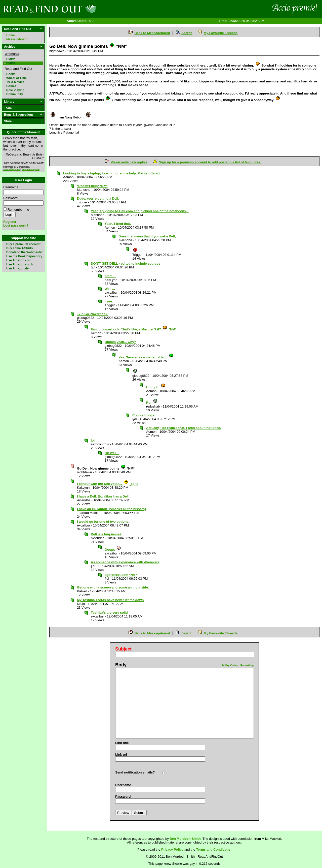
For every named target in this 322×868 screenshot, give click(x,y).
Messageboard (17, 39)
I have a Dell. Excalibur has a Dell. (103, 496)
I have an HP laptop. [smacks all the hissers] (111, 509)
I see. (109, 301)
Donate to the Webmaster (24, 252)
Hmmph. (156, 387)
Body (121, 665)
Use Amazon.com (19, 260)
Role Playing (15, 90)
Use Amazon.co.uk (20, 264)
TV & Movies (15, 82)
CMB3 (11, 63)
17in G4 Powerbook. (93, 314)
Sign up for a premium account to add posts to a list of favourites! (210, 162)
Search (187, 33)
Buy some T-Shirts (19, 248)
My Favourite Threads (221, 33)
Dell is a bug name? (106, 534)
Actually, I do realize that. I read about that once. (184, 428)
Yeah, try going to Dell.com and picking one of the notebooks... (140, 211)
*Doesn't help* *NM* (92, 186)
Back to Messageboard (152, 33)
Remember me (18, 210)
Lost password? (16, 225)
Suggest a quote (31, 169)
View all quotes (12, 169)
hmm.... (110, 276)
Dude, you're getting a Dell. (98, 198)
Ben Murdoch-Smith (185, 839)
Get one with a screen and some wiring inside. (113, 587)
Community (15, 94)
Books (11, 74)
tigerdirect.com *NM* (121, 575)
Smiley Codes (230, 665)
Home (10, 35)
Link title (122, 743)
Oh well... (112, 453)
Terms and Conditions (213, 849)
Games (11, 86)
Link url (121, 754)
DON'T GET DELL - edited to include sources (126, 263)
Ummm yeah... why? (120, 342)
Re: (152, 403)
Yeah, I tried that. (118, 224)
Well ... (110, 289)
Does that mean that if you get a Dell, (147, 236)
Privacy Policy (172, 849)
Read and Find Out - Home (76, 9)
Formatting (247, 665)
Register (10, 222)
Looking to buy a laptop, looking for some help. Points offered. (112, 173)
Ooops (113, 550)
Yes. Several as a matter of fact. (146, 357)
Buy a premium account (23, 244)
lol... (94, 440)
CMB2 (11, 59)
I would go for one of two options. (103, 522)
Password (10, 198)
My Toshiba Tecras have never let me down (110, 600)
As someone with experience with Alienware (125, 562)
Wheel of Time (16, 78)
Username (11, 187)
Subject (123, 649)
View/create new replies (129, 162)
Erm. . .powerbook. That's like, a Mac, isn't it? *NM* (134, 329)
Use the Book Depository (24, 256)
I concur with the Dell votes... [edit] (107, 484)
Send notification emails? (135, 772)
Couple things (143, 415)
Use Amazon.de (17, 268)
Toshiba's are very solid (109, 613)
